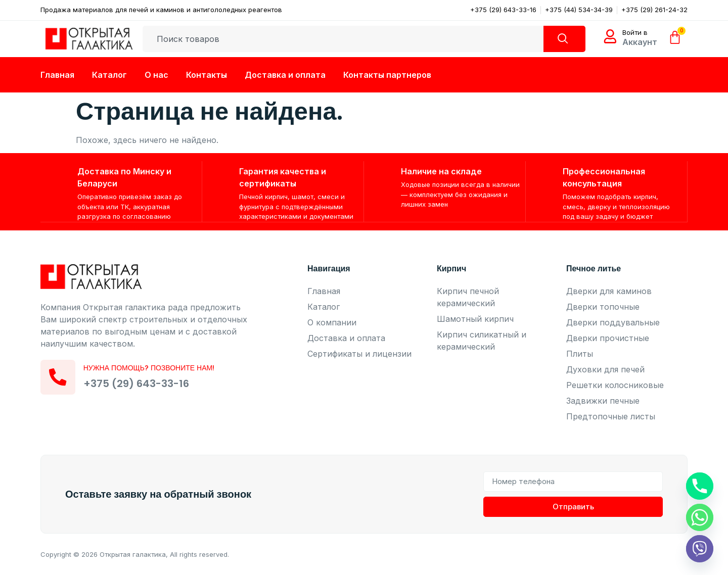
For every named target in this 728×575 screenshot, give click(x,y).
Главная (57, 75)
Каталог (109, 75)
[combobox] (343, 39)
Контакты (207, 75)
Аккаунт (640, 42)
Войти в (635, 32)
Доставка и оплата (285, 75)
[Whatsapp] (700, 517)
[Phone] (700, 486)
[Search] (564, 39)
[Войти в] (610, 36)
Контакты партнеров (387, 75)
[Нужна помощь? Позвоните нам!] (58, 377)
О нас (156, 75)
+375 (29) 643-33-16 (137, 384)
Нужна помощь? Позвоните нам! (150, 368)
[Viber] (700, 549)
